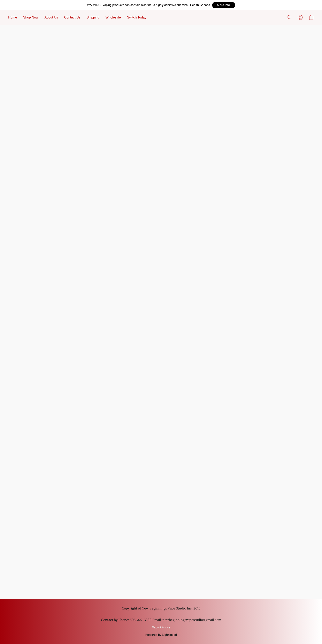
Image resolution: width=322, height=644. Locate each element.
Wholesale (113, 17)
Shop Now (31, 17)
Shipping (93, 17)
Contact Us (72, 17)
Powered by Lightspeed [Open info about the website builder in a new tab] (161, 635)
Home (13, 17)
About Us (51, 17)
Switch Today (137, 17)
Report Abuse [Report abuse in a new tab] (161, 628)
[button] (224, 5)
